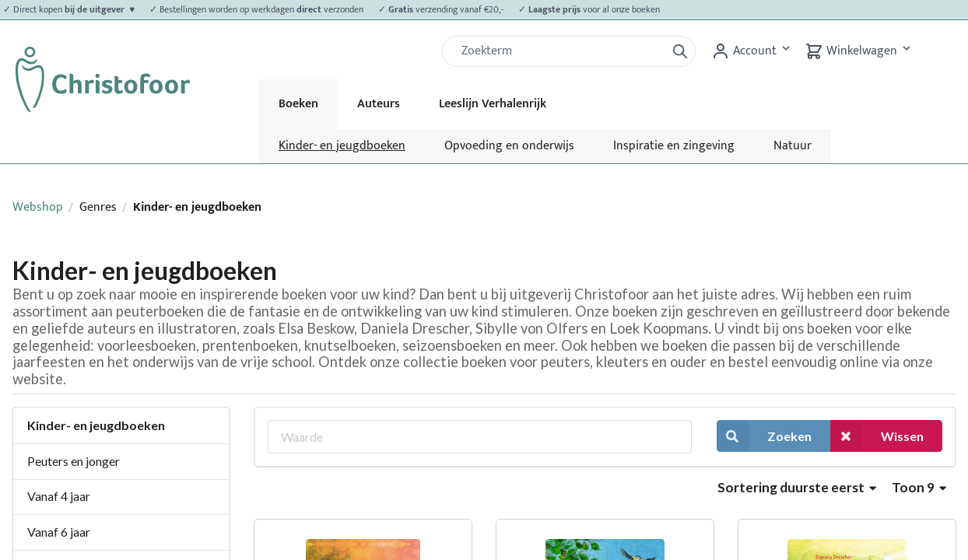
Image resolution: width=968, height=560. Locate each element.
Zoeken (764, 436)
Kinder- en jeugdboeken (342, 146)
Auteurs (379, 104)
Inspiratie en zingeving (674, 146)
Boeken (298, 104)
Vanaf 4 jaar (59, 496)
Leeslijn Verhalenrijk (493, 104)
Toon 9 (919, 487)
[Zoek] (560, 51)
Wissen (877, 436)
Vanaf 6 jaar (59, 532)
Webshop (38, 207)
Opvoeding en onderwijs (509, 146)
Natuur (793, 146)
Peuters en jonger (74, 461)
